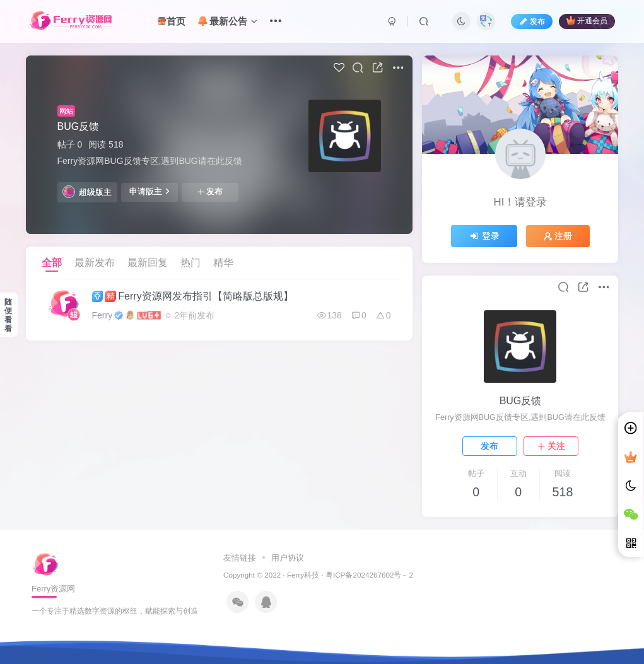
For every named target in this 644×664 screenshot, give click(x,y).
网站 (66, 111)
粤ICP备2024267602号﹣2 (369, 575)
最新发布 (95, 263)
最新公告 (228, 21)
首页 (171, 21)
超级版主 (87, 192)
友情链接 (241, 558)
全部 (52, 263)
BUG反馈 (79, 126)
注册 (558, 236)
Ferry (102, 315)
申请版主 (149, 191)
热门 (190, 263)
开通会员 (587, 20)
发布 (210, 192)
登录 (484, 236)
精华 (223, 263)
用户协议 (287, 558)
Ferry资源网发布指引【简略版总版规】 (193, 296)
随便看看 (8, 315)
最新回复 (148, 263)
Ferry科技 (303, 575)
